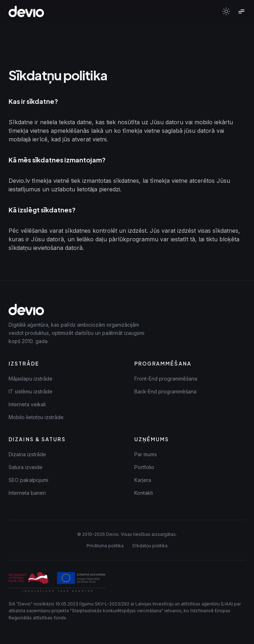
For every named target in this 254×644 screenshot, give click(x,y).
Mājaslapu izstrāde (31, 379)
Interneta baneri (27, 493)
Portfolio (144, 467)
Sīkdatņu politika (150, 546)
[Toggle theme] (226, 11)
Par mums (146, 454)
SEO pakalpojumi (28, 480)
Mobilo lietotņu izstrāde (36, 417)
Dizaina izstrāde (27, 454)
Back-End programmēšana (165, 391)
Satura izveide (26, 467)
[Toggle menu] (241, 11)
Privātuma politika (105, 546)
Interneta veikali (27, 404)
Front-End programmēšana (166, 379)
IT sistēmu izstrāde (31, 391)
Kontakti (144, 493)
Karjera (143, 480)
